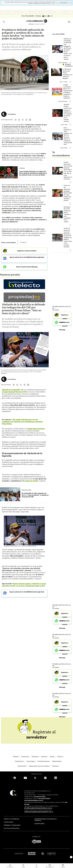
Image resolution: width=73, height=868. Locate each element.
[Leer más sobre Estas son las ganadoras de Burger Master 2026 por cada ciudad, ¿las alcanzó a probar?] (68, 193)
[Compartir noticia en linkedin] (30, 120)
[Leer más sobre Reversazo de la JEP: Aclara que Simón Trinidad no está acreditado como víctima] (68, 214)
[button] (70, 63)
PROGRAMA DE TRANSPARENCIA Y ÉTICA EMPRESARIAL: (41, 806)
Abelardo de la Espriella (11, 390)
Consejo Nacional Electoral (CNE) (14, 392)
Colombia (22, 168)
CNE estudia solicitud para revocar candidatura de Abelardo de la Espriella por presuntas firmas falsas (22, 422)
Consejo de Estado (31, 481)
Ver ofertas (56, 310)
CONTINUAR (64, 3)
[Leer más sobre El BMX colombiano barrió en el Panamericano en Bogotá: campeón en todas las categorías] (68, 92)
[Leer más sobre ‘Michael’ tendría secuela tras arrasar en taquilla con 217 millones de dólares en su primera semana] (68, 113)
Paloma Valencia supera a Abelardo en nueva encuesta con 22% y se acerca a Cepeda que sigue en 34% (24, 585)
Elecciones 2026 (26, 490)
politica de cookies (51, 3)
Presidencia (23, 242)
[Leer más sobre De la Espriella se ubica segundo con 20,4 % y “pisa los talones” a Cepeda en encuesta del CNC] (68, 136)
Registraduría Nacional (36, 429)
